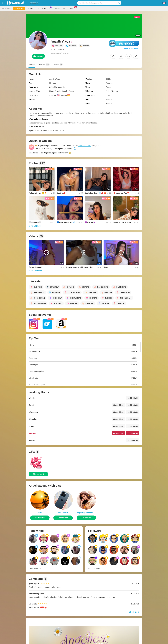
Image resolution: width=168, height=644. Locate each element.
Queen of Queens (85, 146)
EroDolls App (69, 8)
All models (7, 8)
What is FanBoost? (132, 48)
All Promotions (44, 8)
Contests (57, 8)
